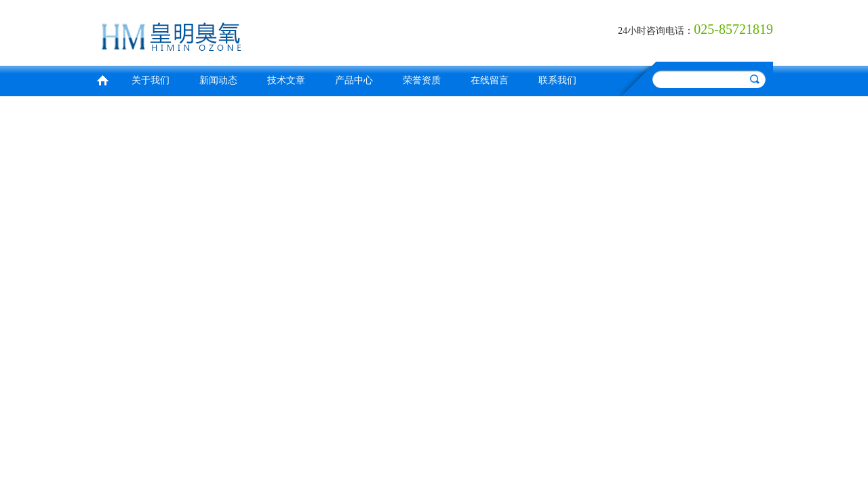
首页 (102, 79)
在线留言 (490, 80)
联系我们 (557, 80)
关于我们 (151, 80)
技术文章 (286, 80)
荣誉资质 (422, 80)
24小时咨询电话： (656, 31)
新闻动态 (218, 80)
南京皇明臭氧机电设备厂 (261, 31)
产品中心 (354, 80)
